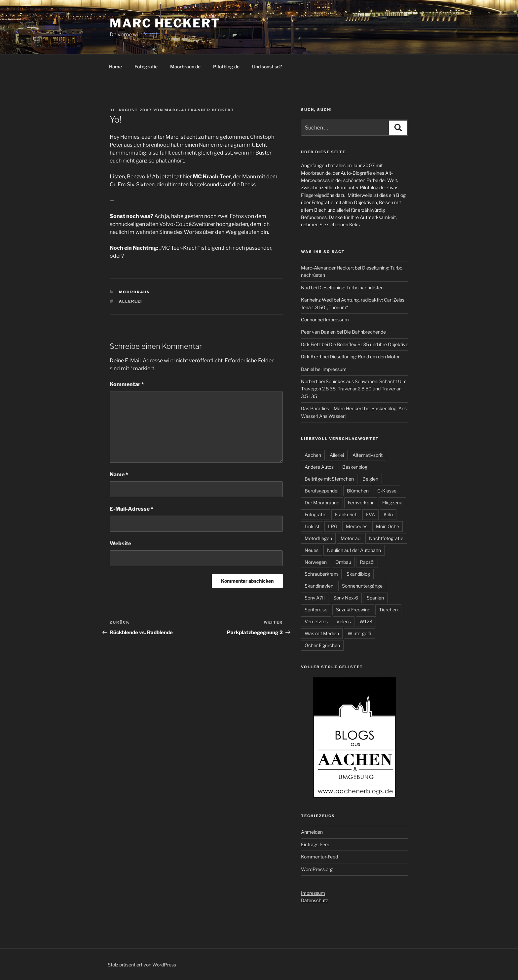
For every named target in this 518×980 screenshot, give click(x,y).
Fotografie (146, 67)
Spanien (375, 598)
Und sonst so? (267, 67)
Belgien (370, 479)
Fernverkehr (361, 503)
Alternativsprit (368, 455)
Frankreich (346, 514)
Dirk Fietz (311, 344)
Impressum (337, 320)
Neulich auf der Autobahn (354, 550)
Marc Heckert (165, 23)
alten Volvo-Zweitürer (181, 224)
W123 (366, 621)
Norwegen (316, 562)
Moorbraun (135, 292)
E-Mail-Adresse (131, 509)
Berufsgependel (321, 491)
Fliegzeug (392, 503)
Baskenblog (355, 467)
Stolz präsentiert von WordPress (142, 965)
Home (115, 67)
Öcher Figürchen (322, 645)
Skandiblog (358, 574)
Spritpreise (316, 610)
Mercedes (357, 526)
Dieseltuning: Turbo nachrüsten (351, 288)
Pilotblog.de (226, 67)
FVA (370, 514)
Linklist (312, 526)
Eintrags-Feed (316, 844)
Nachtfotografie (386, 538)
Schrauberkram (321, 574)
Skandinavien (319, 586)
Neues (312, 550)
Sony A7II (315, 598)
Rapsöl (367, 562)
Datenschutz (314, 900)
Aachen (313, 455)
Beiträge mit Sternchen (329, 479)
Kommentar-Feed (319, 857)
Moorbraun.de (185, 67)
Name (119, 474)
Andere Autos (319, 467)
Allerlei (131, 301)
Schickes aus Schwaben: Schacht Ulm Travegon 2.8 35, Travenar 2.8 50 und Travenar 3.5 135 (354, 389)
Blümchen (358, 491)
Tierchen (388, 610)
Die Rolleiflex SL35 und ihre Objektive (369, 344)
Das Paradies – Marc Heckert (332, 408)
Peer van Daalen (318, 332)
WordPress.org (317, 869)
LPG (333, 526)
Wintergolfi (359, 633)
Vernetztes (316, 621)
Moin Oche (388, 526)
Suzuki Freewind (353, 610)
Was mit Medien (322, 633)
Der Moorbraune (322, 503)
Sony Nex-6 (346, 598)
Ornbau (343, 562)
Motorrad (351, 538)
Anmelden (312, 832)
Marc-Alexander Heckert (199, 110)
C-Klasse (387, 491)
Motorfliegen (318, 538)
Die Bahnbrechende (365, 332)
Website (120, 544)
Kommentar (127, 384)
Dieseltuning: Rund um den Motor (365, 357)
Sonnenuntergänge (362, 586)
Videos (344, 621)
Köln (388, 514)
